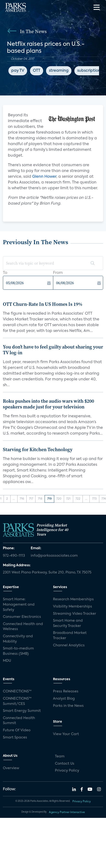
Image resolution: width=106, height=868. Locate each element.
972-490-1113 (14, 556)
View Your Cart (66, 734)
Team (60, 756)
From (58, 273)
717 (31, 499)
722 (78, 499)
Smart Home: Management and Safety (19, 605)
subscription (89, 71)
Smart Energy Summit (22, 711)
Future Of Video (17, 730)
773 (94, 499)
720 (59, 499)
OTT (37, 71)
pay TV (18, 71)
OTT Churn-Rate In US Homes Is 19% (43, 304)
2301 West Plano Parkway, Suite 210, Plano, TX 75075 (47, 573)
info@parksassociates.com (54, 556)
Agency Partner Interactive (67, 812)
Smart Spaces (15, 738)
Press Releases (66, 691)
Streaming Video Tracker (75, 614)
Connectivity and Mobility (18, 639)
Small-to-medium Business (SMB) (18, 651)
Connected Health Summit (19, 721)
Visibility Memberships (73, 607)
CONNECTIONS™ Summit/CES (17, 701)
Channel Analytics (69, 645)
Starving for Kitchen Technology (38, 449)
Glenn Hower (44, 177)
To (5, 273)
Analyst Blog (64, 699)
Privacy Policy (67, 771)
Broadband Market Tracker (70, 636)
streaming (59, 71)
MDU (7, 661)
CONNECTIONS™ (17, 691)
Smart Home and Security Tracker (68, 623)
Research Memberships (73, 599)
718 (40, 499)
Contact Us (65, 764)
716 (22, 499)
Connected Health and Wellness (23, 627)
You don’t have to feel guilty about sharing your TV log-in (53, 350)
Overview (11, 768)
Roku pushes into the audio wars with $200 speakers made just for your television (48, 404)
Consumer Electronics (22, 617)
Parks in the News (68, 706)
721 (68, 499)
